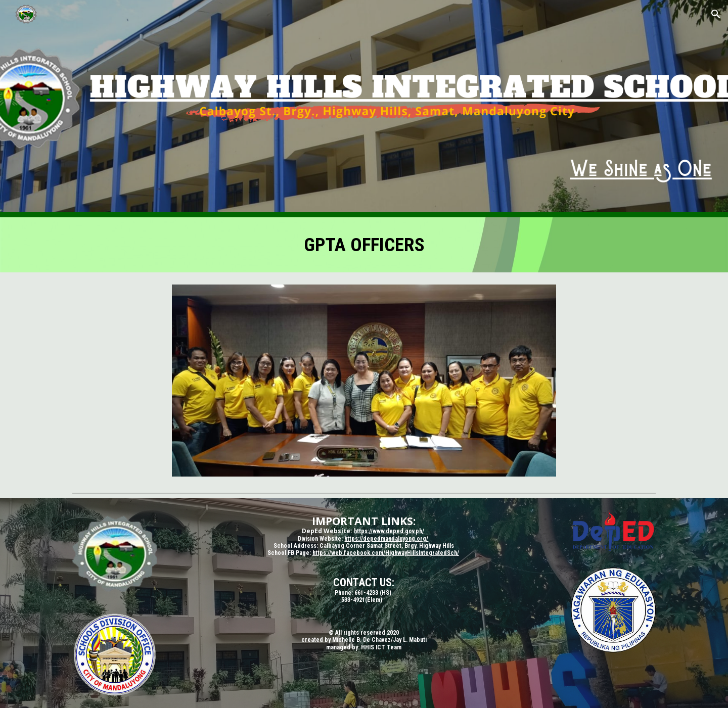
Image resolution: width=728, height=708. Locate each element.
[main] (364, 245)
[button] (716, 14)
